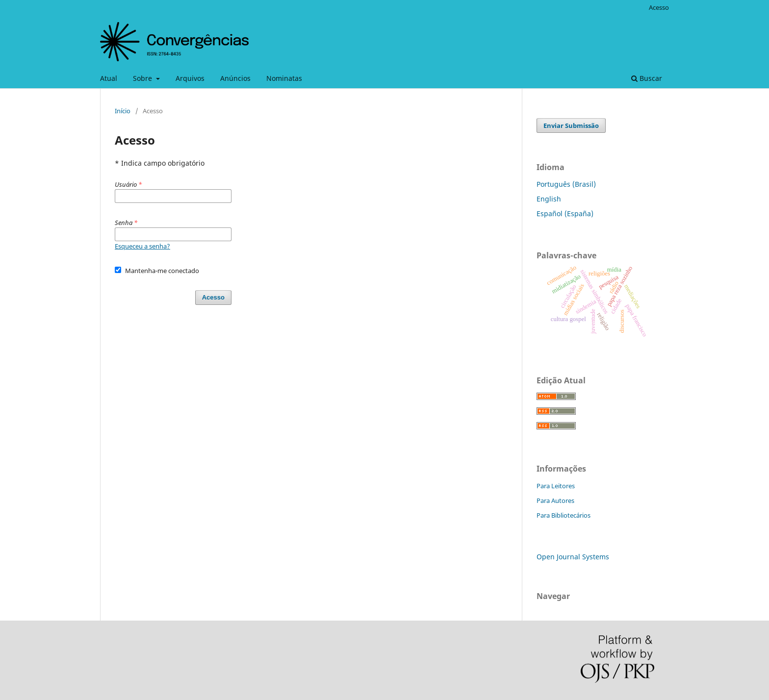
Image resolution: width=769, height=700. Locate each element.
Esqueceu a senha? (142, 246)
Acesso (659, 7)
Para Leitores (556, 486)
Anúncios (235, 78)
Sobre (143, 78)
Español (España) (565, 213)
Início (123, 111)
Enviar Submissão (571, 125)
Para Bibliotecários (564, 515)
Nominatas (284, 78)
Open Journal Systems (573, 557)
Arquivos (190, 78)
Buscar (647, 78)
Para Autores (555, 500)
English (549, 199)
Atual (109, 78)
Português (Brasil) (566, 184)
